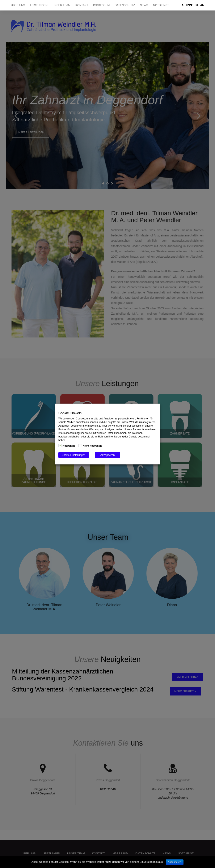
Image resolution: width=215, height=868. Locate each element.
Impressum (102, 5)
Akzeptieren (108, 455)
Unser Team (61, 5)
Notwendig (69, 446)
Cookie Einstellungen (74, 455)
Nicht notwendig (92, 446)
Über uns (18, 5)
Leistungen (39, 5)
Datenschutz (125, 5)
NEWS (144, 5)
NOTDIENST (161, 5)
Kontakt (82, 5)
